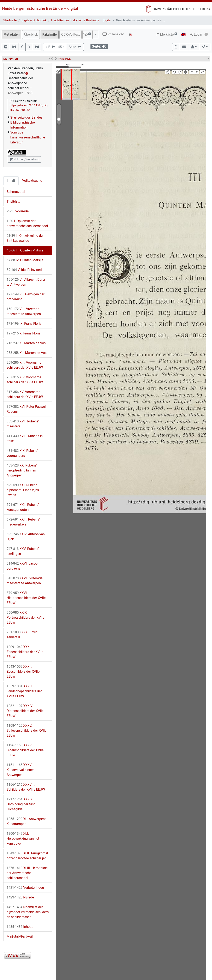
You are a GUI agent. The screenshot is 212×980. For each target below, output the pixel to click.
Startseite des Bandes (26, 117)
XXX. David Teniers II (22, 635)
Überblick (31, 34)
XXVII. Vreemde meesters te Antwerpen (25, 581)
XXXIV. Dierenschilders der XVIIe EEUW (25, 711)
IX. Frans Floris (24, 324)
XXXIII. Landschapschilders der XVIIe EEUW (24, 691)
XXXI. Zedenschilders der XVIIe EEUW (25, 652)
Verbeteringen (25, 888)
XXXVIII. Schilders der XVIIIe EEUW (26, 787)
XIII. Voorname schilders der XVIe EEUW (25, 365)
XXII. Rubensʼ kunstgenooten (23, 507)
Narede (20, 897)
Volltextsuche (32, 181)
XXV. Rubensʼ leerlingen (23, 551)
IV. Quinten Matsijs (25, 260)
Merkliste (167, 34)
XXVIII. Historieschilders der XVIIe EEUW (26, 598)
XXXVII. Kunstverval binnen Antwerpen (21, 770)
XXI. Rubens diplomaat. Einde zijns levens (23, 490)
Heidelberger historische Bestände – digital (40, 8)
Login (196, 34)
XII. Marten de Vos (27, 353)
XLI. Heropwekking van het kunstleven (23, 839)
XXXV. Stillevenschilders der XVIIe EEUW (27, 730)
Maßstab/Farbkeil (20, 936)
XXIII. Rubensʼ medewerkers (23, 522)
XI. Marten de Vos (26, 343)
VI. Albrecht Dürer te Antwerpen (26, 282)
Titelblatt (13, 201)
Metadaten (11, 34)
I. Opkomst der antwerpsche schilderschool (27, 223)
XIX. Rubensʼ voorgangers (22, 453)
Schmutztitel (16, 192)
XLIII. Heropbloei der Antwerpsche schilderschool (27, 873)
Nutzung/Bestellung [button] (24, 159)
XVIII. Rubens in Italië (25, 438)
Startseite (10, 20)
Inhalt (11, 181)
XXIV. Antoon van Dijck (26, 537)
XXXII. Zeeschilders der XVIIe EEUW (23, 672)
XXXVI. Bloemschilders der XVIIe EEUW (25, 750)
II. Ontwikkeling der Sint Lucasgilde (25, 238)
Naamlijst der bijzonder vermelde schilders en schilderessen (28, 912)
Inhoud (20, 927)
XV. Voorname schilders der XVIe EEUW (25, 394)
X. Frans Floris (24, 333)
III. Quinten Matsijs (25, 250)
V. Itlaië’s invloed (24, 270)
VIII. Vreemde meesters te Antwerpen (24, 311)
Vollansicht (113, 34)
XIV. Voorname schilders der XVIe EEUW (25, 380)
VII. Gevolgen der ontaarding (26, 297)
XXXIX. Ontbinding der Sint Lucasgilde (21, 804)
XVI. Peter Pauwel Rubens (26, 409)
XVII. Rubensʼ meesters (23, 424)
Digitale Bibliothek (34, 20)
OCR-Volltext (70, 34)
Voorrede (18, 211)
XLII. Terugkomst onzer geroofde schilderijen (27, 856)
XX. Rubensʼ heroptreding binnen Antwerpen (22, 470)
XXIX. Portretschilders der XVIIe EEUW (25, 617)
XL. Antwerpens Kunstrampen (26, 821)
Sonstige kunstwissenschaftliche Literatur (28, 137)
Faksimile (50, 34)
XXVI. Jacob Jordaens (22, 566)
